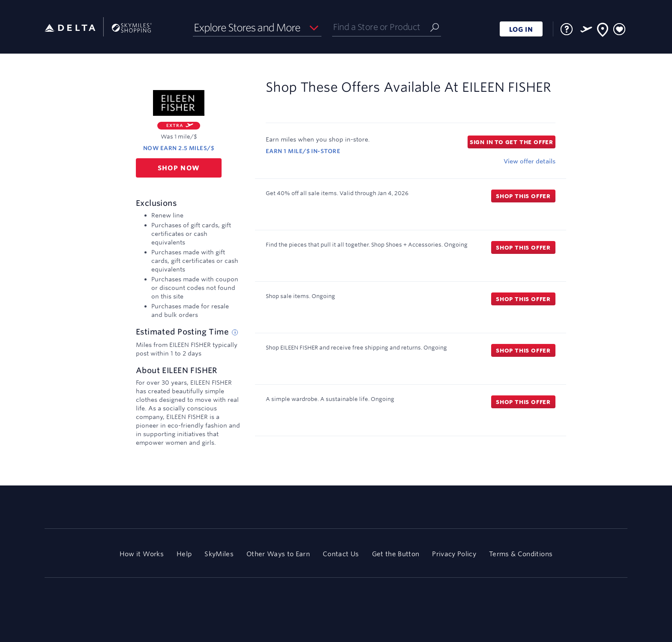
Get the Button (396, 554)
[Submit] (435, 27)
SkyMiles (219, 554)
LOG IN (521, 29)
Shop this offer (523, 196)
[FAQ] (567, 29)
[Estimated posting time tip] (235, 332)
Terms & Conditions (521, 554)
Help (184, 554)
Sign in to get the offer (511, 142)
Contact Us (341, 554)
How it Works (142, 554)
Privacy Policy (454, 554)
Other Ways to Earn (278, 554)
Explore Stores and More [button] (247, 27)
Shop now (179, 168)
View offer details (529, 161)
